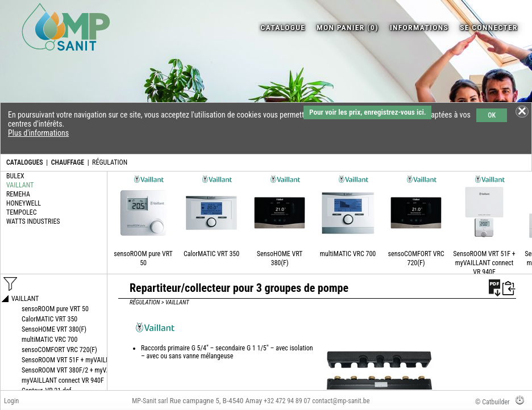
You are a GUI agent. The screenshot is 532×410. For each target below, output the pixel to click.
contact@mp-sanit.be (341, 401)
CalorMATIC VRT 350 (211, 254)
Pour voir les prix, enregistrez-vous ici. (367, 112)
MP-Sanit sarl (150, 401)
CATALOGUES (25, 162)
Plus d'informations (38, 133)
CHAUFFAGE (68, 162)
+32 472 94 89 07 (287, 401)
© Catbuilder (492, 402)
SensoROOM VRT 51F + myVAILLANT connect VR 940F (484, 263)
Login (11, 401)
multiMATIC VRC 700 (348, 254)
